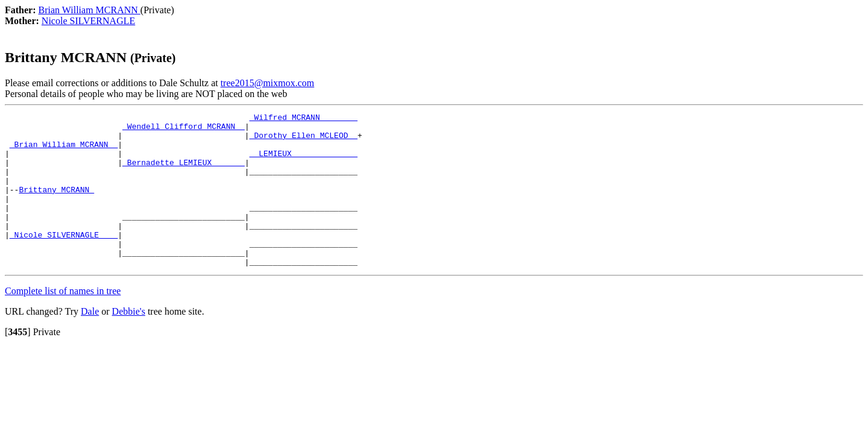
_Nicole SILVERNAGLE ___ (64, 260)
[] (18, 363)
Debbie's (129, 342)
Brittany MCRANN (56, 206)
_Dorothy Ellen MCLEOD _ (303, 140)
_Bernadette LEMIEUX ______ (184, 173)
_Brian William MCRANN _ (64, 151)
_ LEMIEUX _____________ (303, 162)
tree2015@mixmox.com (268, 83)
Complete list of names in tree (63, 322)
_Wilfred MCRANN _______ (303, 119)
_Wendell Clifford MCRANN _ (184, 130)
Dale (90, 342)
